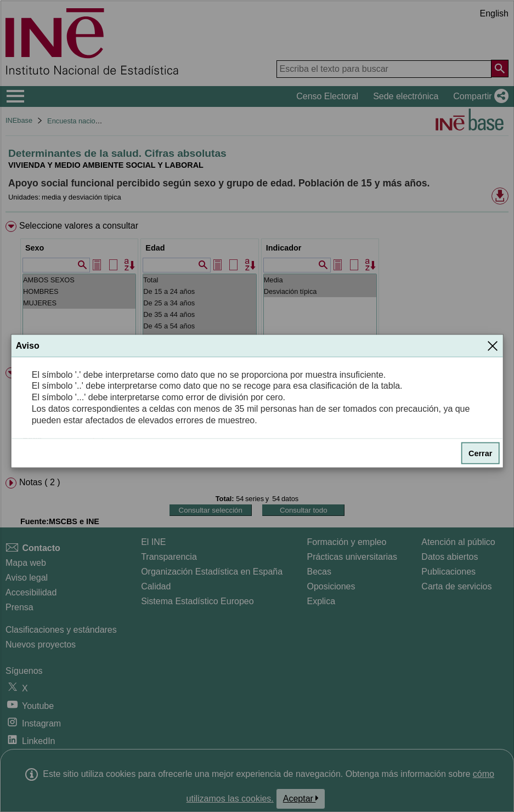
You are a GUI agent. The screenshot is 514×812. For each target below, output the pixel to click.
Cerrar (480, 453)
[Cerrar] (493, 345)
